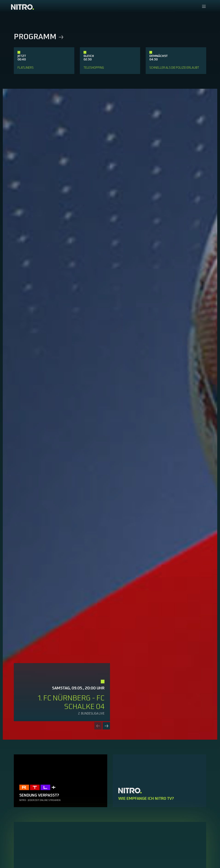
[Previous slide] (98, 726)
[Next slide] (106, 726)
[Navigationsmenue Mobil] (204, 7)
